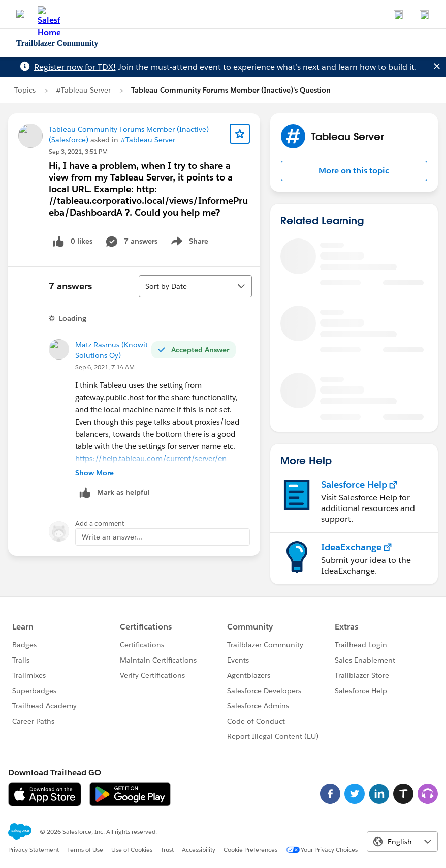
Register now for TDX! (75, 67)
